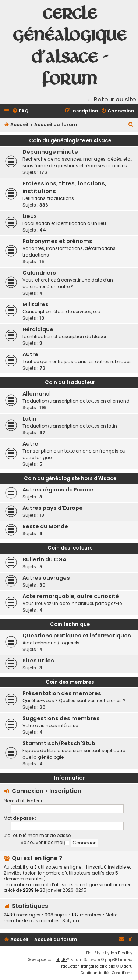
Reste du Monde (45, 526)
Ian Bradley (122, 953)
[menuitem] (20, 111)
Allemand (36, 394)
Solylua (71, 921)
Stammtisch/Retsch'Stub (59, 743)
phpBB (61, 960)
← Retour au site (112, 99)
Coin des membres (70, 682)
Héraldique (38, 329)
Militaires (36, 304)
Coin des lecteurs (70, 548)
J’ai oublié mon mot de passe (37, 835)
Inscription (65, 791)
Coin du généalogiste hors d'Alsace (70, 478)
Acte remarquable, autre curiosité (71, 596)
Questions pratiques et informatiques (77, 636)
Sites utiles (38, 661)
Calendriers (39, 273)
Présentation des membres (62, 693)
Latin (29, 419)
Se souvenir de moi (45, 842)
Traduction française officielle (87, 966)
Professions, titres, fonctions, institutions (64, 187)
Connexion (28, 791)
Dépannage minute (50, 152)
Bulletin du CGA (44, 559)
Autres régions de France (58, 490)
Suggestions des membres (61, 718)
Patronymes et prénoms (57, 241)
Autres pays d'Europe (53, 508)
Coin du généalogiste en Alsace (70, 141)
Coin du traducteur (70, 382)
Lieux (30, 216)
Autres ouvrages (46, 578)
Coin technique (70, 624)
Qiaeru (126, 966)
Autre (30, 354)
